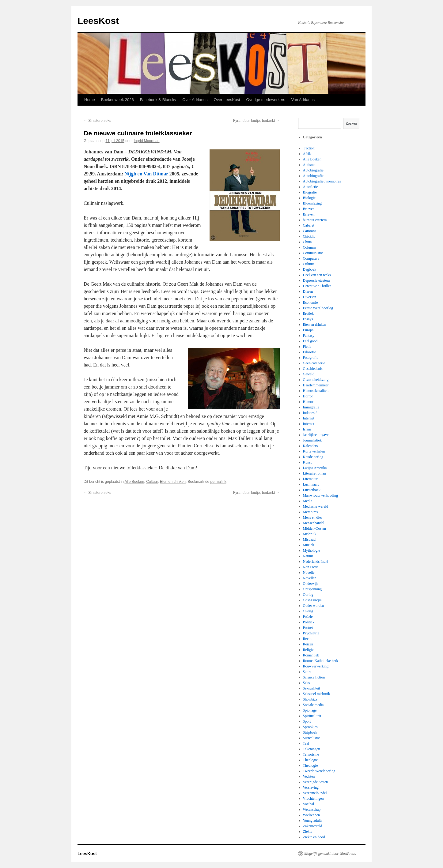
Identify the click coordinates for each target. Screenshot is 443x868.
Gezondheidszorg (316, 380)
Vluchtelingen (313, 798)
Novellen (310, 578)
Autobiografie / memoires (322, 181)
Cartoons (310, 231)
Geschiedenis (313, 369)
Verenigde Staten (316, 782)
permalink (218, 482)
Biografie (310, 192)
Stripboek (310, 732)
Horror (308, 396)
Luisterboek (312, 490)
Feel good (310, 341)
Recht (307, 639)
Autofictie (310, 187)
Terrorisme (311, 754)
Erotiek (308, 314)
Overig (308, 611)
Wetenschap (312, 810)
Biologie (309, 198)
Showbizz (310, 699)
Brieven (309, 209)
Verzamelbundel (315, 793)
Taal (306, 743)
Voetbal (309, 804)
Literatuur (310, 479)
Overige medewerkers (266, 100)
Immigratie (311, 407)
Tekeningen (312, 749)
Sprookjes (310, 727)
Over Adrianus (195, 100)
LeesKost (98, 21)
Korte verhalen (314, 451)
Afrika (308, 154)
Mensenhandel (314, 523)
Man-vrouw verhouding (320, 495)
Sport (307, 721)
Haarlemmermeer (316, 385)
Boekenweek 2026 (117, 100)
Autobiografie (313, 170)
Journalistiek (312, 440)
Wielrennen (312, 815)
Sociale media (313, 705)
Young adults (313, 821)
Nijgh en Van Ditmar (146, 174)
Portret (308, 628)
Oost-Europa (312, 600)
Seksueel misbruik (316, 694)
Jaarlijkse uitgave (316, 435)
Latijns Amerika (315, 468)
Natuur (308, 556)
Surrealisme (312, 738)
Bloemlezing (312, 203)
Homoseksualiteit (316, 391)
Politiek (309, 622)
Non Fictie (311, 567)
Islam (307, 429)
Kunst (307, 462)
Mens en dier (313, 517)
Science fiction (314, 677)
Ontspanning (312, 589)
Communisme (313, 253)
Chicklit (309, 236)
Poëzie (308, 617)
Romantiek (311, 655)
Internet (309, 418)
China (307, 242)
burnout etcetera (315, 220)
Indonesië (310, 413)
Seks (307, 683)
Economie (310, 302)
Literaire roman (314, 473)
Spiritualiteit (312, 716)
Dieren (308, 291)
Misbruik (310, 534)
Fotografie (311, 358)
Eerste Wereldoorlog (318, 308)
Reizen (308, 644)
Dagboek (310, 269)
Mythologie (312, 550)
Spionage (310, 710)
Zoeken (351, 123)
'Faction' (309, 148)
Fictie (307, 347)
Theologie (310, 760)
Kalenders (310, 446)
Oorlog (308, 595)
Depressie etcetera (316, 280)
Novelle (309, 573)
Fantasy (309, 336)
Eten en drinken (173, 482)
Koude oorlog (313, 457)
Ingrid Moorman (147, 141)
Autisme (309, 165)
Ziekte (308, 832)
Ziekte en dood (314, 837)
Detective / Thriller (317, 286)
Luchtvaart (311, 484)
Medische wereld (316, 506)
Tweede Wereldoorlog (319, 771)
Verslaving (311, 787)
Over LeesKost (227, 100)
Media (308, 501)
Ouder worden (314, 606)
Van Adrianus (303, 100)
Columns (310, 247)
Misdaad (309, 539)
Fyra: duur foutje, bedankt (256, 121)
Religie (308, 650)
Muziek (309, 545)
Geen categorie (314, 363)
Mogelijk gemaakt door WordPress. (330, 854)
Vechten (309, 776)
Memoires (310, 512)
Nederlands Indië (316, 562)
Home (90, 100)
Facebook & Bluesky (158, 100)
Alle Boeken (134, 482)
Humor (308, 402)
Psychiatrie (311, 633)
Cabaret (309, 225)
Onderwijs (311, 584)
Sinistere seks (97, 121)
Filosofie (310, 352)
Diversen (310, 297)
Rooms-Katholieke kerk (321, 661)
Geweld (309, 374)
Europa (308, 330)
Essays (308, 319)
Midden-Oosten (314, 528)
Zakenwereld (313, 826)
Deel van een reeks (317, 275)
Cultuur (152, 482)
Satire (307, 672)
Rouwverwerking (316, 666)
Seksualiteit (312, 688)
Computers (311, 258)
